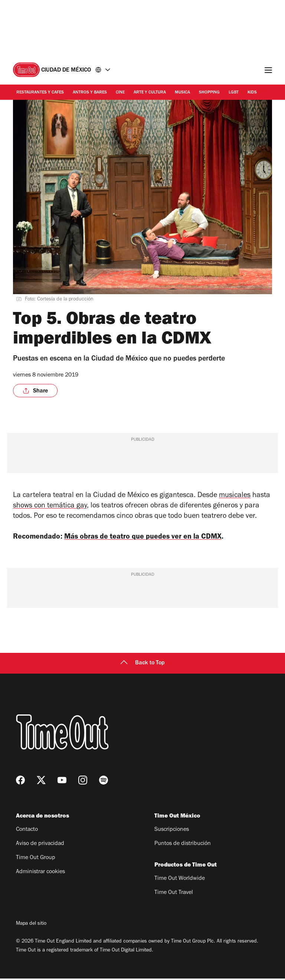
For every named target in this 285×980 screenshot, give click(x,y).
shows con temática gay (50, 506)
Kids (252, 93)
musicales (235, 496)
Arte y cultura (150, 93)
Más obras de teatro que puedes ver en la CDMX (153, 537)
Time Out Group (36, 859)
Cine (120, 93)
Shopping (209, 93)
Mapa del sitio (31, 925)
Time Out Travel (174, 894)
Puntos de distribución (183, 845)
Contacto (27, 831)
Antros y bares (90, 93)
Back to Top (142, 665)
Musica (182, 93)
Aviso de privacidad (40, 845)
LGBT (234, 93)
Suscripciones (172, 831)
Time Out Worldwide (180, 880)
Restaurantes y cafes (40, 93)
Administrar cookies (40, 874)
